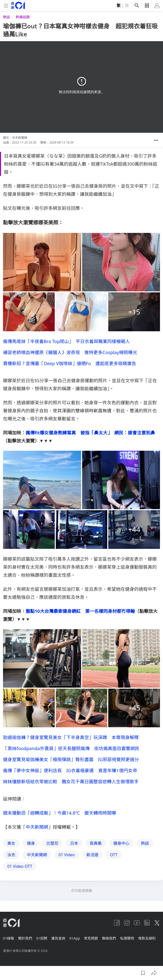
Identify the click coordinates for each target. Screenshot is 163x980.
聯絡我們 (109, 938)
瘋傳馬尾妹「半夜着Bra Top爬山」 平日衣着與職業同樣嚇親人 (66, 341)
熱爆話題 (23, 17)
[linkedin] (147, 923)
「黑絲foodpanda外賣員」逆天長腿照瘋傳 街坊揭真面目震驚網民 (71, 748)
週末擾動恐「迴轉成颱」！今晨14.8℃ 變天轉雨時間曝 (60, 813)
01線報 (9, 938)
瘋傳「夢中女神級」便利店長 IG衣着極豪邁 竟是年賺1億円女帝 (70, 770)
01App (75, 938)
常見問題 (91, 938)
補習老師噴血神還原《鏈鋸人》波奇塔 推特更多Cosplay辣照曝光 (70, 352)
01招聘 (42, 938)
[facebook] (117, 923)
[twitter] (157, 923)
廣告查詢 (58, 938)
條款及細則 (147, 938)
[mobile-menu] (6, 6)
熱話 (7, 17)
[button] (156, 140)
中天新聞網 (37, 827)
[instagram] (127, 923)
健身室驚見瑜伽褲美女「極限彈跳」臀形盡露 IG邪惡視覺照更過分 (71, 759)
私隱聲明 (127, 938)
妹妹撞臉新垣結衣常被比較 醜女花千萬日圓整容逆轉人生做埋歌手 (71, 781)
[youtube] (137, 923)
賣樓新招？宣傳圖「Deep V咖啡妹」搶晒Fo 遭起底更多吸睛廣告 (70, 363)
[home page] (18, 5)
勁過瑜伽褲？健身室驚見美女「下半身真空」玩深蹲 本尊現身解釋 (71, 737)
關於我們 (25, 938)
